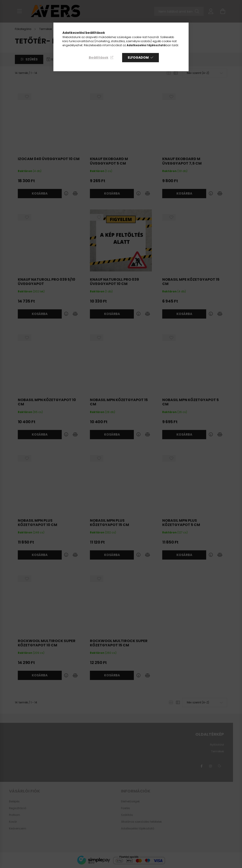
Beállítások (99, 57)
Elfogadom (138, 57)
